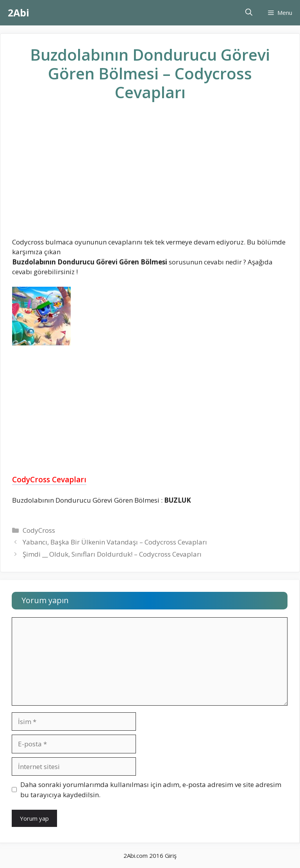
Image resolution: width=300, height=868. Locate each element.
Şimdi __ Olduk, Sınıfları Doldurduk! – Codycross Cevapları (112, 554)
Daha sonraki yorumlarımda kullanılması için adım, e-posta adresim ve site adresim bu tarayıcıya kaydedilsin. (151, 790)
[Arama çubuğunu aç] (249, 13)
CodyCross (39, 530)
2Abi (19, 13)
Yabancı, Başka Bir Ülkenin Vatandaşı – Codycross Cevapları (115, 542)
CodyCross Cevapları (49, 480)
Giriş (171, 855)
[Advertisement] (150, 176)
